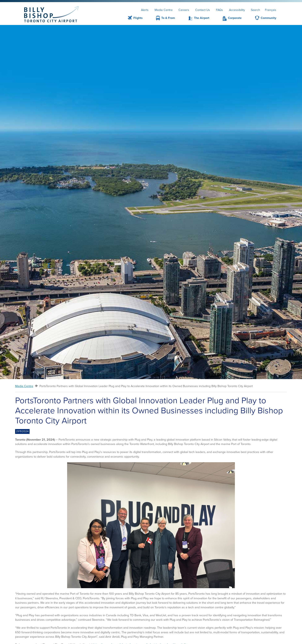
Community (268, 18)
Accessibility (237, 10)
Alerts (145, 10)
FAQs (219, 10)
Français (271, 10)
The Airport (202, 18)
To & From (168, 18)
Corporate (235, 18)
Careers (184, 10)
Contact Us (203, 10)
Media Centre (164, 10)
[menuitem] (130, 18)
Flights (138, 18)
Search (255, 10)
